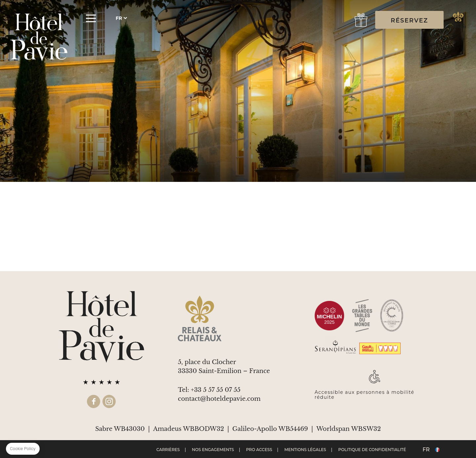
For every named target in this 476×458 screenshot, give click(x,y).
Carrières (168, 450)
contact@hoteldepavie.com (219, 399)
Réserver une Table (340, 20)
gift (361, 20)
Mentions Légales (305, 450)
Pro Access (259, 450)
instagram (109, 401)
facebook (94, 401)
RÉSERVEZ (409, 21)
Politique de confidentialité (372, 450)
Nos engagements (213, 450)
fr (119, 18)
